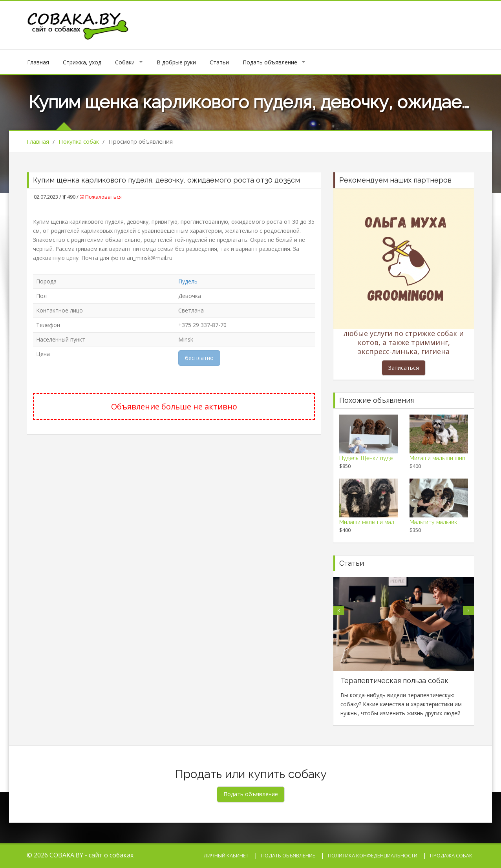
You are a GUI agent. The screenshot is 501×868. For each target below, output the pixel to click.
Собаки (125, 62)
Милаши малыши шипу (439, 458)
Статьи (219, 62)
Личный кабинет (226, 855)
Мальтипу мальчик (433, 522)
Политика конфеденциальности (373, 855)
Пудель (188, 281)
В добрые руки (176, 62)
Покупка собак (79, 141)
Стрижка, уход (82, 62)
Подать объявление (270, 62)
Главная (38, 62)
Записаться (404, 368)
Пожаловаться (101, 197)
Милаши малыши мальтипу (374, 522)
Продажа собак (451, 855)
